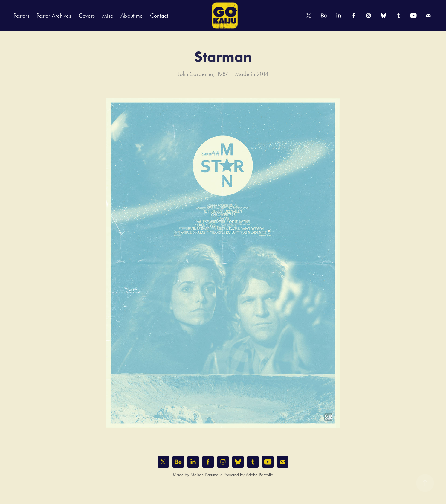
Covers (87, 16)
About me (132, 16)
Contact (159, 16)
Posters (21, 16)
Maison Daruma (204, 475)
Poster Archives (54, 16)
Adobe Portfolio (259, 475)
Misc (107, 16)
